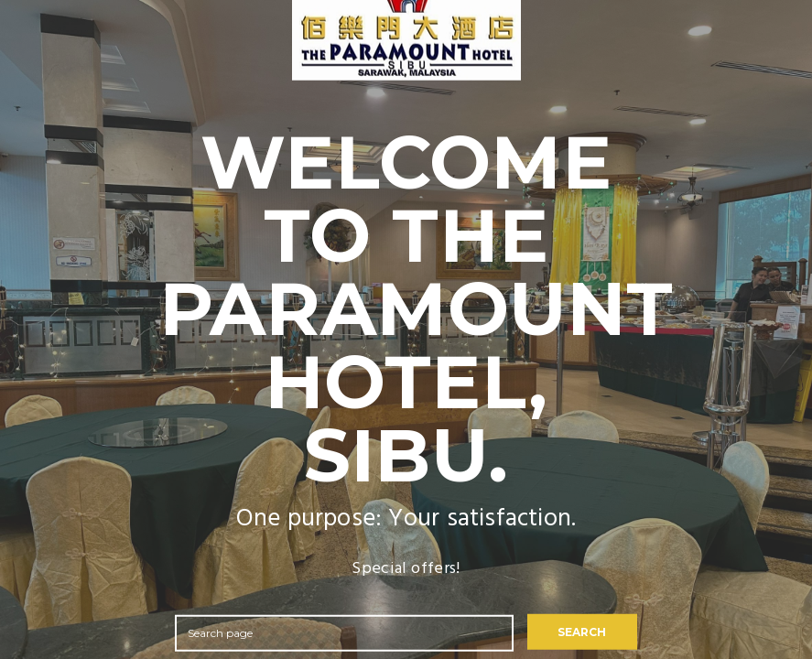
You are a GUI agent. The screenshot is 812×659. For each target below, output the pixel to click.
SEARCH (582, 632)
